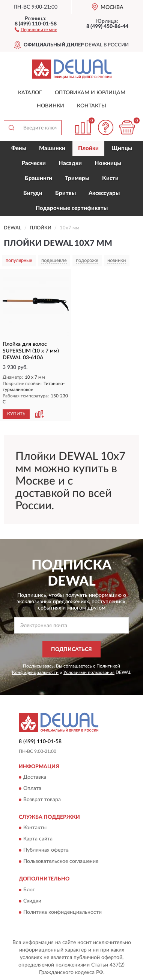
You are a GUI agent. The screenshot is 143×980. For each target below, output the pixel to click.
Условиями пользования (89, 672)
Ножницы (108, 163)
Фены (19, 148)
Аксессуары (104, 193)
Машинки (52, 148)
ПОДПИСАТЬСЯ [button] (71, 650)
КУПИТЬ (16, 414)
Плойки (88, 148)
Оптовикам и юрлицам (90, 93)
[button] (36, 29)
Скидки (32, 901)
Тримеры (77, 178)
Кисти (110, 178)
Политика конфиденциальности (62, 912)
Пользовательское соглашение (61, 862)
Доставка (35, 778)
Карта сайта (38, 839)
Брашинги (38, 178)
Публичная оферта (46, 851)
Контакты (92, 106)
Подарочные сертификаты (72, 208)
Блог (29, 890)
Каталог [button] (30, 93)
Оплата (32, 789)
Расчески (34, 163)
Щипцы (122, 148)
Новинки (50, 106)
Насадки (70, 163)
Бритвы (65, 193)
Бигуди (33, 193)
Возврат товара (42, 800)
